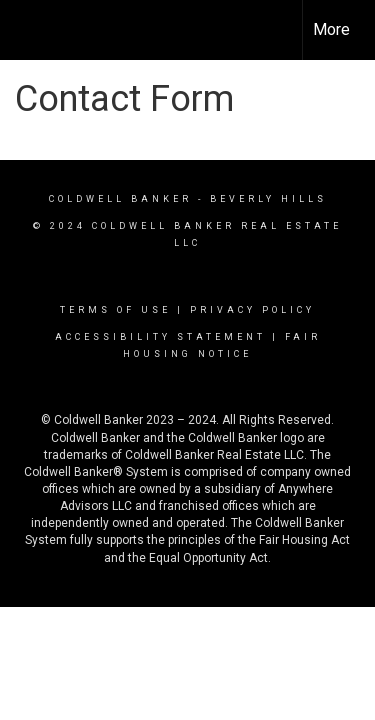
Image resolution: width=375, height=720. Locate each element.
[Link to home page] (33, 30)
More (331, 29)
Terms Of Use (115, 310)
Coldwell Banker (120, 199)
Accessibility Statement (160, 337)
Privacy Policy (252, 310)
